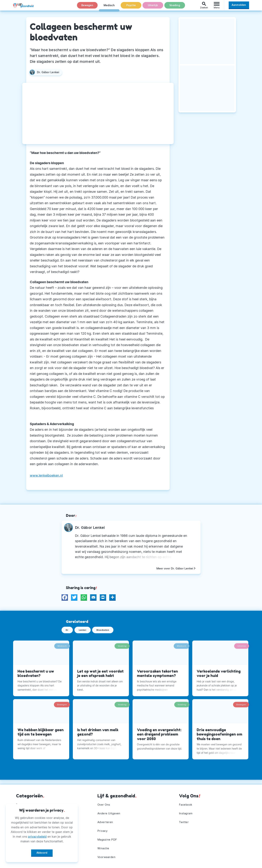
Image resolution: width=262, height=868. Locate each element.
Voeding (175, 7)
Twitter (184, 821)
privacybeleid (37, 835)
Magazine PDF (108, 839)
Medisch (109, 7)
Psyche (131, 7)
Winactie (104, 848)
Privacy (103, 830)
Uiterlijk (153, 7)
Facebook (186, 802)
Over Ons (104, 802)
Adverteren (106, 821)
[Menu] (217, 7)
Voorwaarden (107, 857)
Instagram (186, 811)
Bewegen (87, 7)
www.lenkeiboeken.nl (46, 475)
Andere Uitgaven (110, 811)
